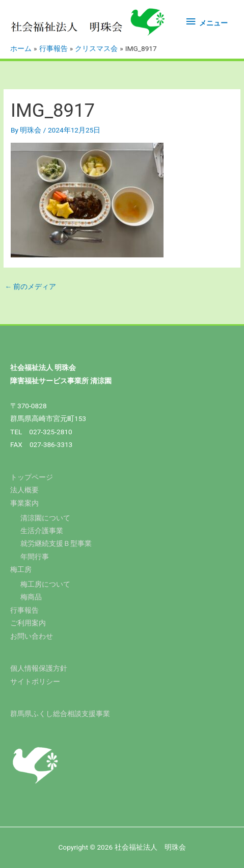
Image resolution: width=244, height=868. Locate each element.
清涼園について (45, 518)
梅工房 (21, 569)
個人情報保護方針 (39, 668)
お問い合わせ (32, 636)
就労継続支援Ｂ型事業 (56, 543)
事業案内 (24, 503)
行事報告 (24, 610)
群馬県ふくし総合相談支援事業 (60, 714)
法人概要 (24, 490)
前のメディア (30, 286)
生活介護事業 (42, 531)
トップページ (32, 477)
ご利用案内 (28, 623)
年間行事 (35, 557)
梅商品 (31, 597)
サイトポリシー (35, 681)
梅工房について (45, 584)
